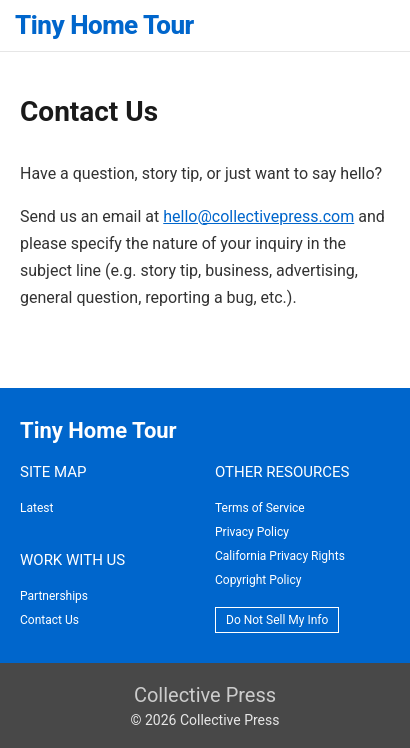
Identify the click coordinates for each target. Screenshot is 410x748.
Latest (36, 508)
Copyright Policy (258, 580)
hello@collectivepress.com (258, 216)
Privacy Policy (252, 532)
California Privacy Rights (280, 556)
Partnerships (54, 596)
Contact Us (49, 620)
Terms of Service (260, 508)
